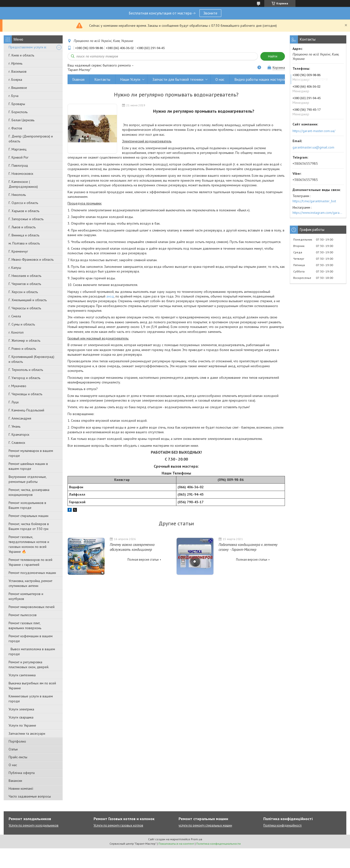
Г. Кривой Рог (19, 157)
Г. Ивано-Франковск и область (31, 259)
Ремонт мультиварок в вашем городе (31, 453)
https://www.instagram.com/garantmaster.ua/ (318, 213)
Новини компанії (21, 788)
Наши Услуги (130, 79)
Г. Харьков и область (24, 211)
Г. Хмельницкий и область (28, 300)
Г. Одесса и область (23, 203)
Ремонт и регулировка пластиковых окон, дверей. (29, 665)
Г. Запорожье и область (26, 219)
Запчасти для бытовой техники (178, 79)
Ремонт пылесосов (23, 615)
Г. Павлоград (18, 165)
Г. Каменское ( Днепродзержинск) (23, 184)
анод (110, 296)
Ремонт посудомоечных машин (32, 573)
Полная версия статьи (143, 560)
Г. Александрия (20, 418)
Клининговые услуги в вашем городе (31, 699)
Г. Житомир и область (24, 340)
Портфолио (17, 741)
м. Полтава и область (24, 243)
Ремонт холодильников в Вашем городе (27, 505)
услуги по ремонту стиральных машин (205, 825)
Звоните (210, 13)
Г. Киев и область (21, 55)
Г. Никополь (17, 195)
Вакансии (15, 781)
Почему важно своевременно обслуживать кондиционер (132, 547)
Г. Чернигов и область (25, 284)
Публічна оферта (22, 773)
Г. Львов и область (22, 227)
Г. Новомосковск (21, 174)
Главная (78, 79)
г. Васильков (18, 71)
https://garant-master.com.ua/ (314, 131)
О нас (13, 765)
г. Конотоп (16, 332)
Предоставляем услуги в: (28, 47)
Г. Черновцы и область (25, 394)
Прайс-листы (18, 757)
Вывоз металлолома (312, 79)
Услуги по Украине (22, 725)
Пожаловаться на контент (176, 844)
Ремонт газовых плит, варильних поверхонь (25, 625)
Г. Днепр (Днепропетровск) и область (31, 139)
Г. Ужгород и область (24, 378)
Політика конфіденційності (282, 825)
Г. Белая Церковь (21, 120)
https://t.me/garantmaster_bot (314, 201)
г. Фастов (15, 128)
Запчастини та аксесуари (27, 733)
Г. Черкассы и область (25, 308)
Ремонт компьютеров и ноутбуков (26, 596)
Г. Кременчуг (18, 251)
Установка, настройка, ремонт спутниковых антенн (30, 583)
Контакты (102, 79)
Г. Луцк (14, 402)
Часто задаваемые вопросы (30, 796)
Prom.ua (196, 839)
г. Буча (14, 96)
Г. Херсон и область (23, 292)
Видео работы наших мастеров (260, 79)
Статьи (13, 749)
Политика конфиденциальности (218, 844)
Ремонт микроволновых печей (32, 607)
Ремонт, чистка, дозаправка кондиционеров (29, 492)
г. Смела (15, 316)
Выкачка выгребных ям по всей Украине (32, 686)
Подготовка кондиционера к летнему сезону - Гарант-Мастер (248, 547)
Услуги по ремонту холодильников (34, 825)
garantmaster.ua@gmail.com (313, 147)
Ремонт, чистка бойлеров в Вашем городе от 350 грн (29, 526)
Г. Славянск (17, 443)
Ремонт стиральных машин (28, 516)
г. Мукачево (17, 386)
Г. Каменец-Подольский (26, 410)
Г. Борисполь (18, 112)
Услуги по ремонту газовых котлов (118, 825)
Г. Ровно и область (22, 349)
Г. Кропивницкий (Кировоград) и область (31, 359)
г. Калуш (15, 268)
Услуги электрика (21, 709)
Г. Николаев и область (25, 276)
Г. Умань (14, 426)
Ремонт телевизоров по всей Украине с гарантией (30, 562)
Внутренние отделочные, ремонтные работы (28, 479)
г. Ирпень (15, 63)
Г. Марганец (18, 149)
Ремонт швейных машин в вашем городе (28, 466)
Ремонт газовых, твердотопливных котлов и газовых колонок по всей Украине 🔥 (29, 544)
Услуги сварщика (21, 717)
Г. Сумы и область (22, 324)
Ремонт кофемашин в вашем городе (31, 638)
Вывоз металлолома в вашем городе (32, 651)
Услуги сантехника (22, 675)
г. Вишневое (18, 88)
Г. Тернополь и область (26, 370)
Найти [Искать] (273, 56)
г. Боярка (15, 80)
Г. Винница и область (24, 235)
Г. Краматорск (19, 434)
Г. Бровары (17, 104)
